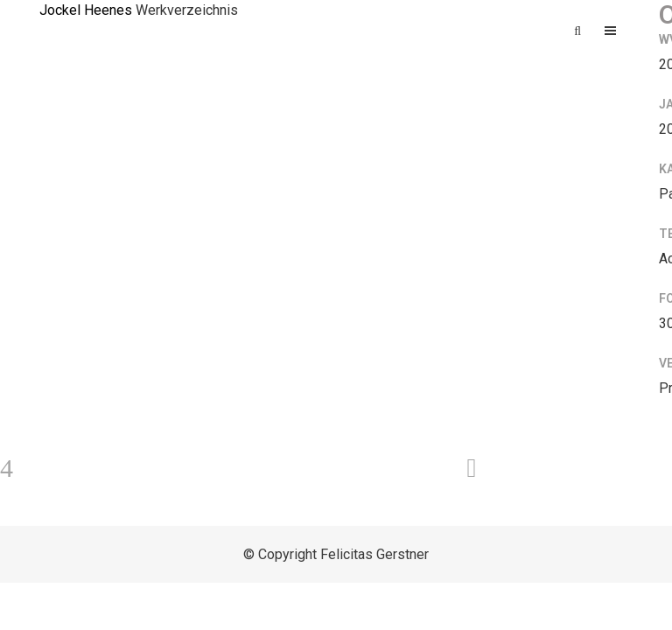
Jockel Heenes (86, 10)
